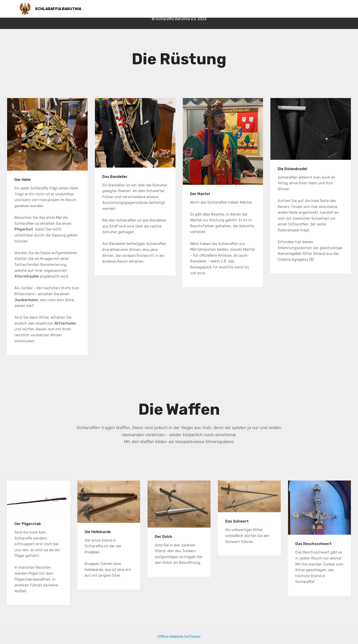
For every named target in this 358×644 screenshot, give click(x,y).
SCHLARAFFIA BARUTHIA (58, 9)
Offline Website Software (179, 637)
